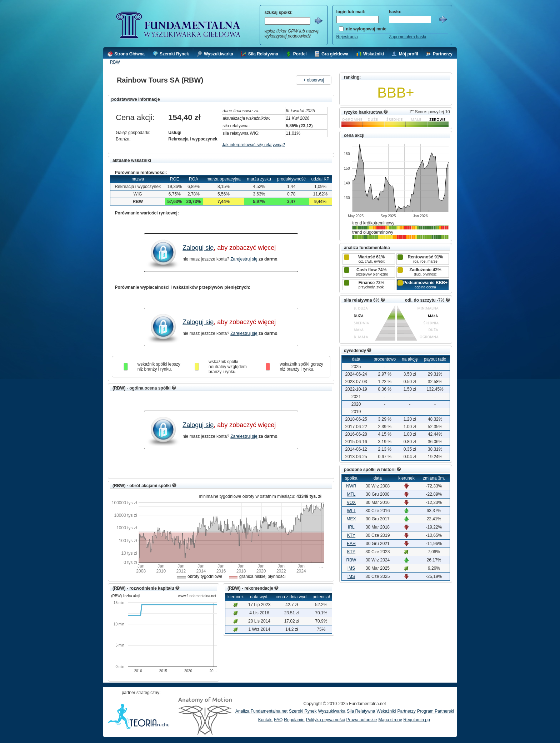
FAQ (278, 720)
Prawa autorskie (361, 720)
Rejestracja (347, 37)
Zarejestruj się (244, 259)
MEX (351, 519)
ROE (175, 179)
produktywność (291, 179)
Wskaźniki (386, 711)
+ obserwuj (314, 80)
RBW (115, 62)
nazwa (138, 179)
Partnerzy (406, 711)
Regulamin (294, 720)
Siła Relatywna (361, 711)
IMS (351, 568)
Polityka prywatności (326, 720)
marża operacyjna (223, 179)
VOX (351, 502)
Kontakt (266, 720)
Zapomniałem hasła (408, 37)
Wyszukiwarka (332, 711)
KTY (351, 535)
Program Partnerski (436, 711)
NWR (351, 486)
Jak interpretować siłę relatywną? (253, 145)
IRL (351, 527)
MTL (351, 494)
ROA (194, 179)
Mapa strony (390, 720)
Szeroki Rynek (303, 711)
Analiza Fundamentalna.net (261, 711)
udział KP (321, 179)
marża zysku (259, 179)
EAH (351, 544)
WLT (351, 511)
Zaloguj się (198, 248)
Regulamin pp (417, 720)
